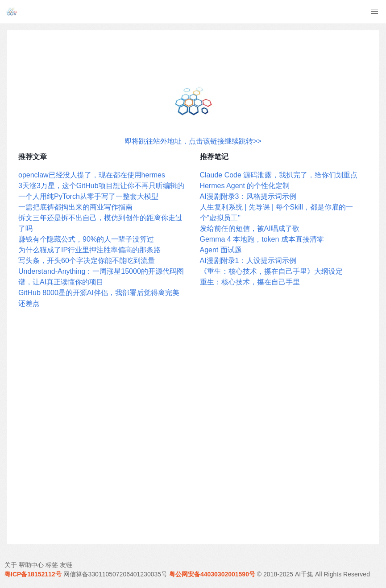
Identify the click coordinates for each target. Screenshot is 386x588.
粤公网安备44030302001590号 (212, 574)
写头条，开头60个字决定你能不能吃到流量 (87, 261)
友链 (66, 565)
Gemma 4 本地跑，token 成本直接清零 (262, 239)
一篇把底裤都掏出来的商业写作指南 (75, 207)
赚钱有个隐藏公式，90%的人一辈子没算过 (86, 239)
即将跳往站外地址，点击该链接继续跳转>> (193, 141)
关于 (11, 565)
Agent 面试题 (221, 250)
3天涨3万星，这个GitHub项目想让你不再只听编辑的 (101, 186)
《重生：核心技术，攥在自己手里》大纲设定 (271, 271)
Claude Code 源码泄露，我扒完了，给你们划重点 (279, 175)
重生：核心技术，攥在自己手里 (250, 282)
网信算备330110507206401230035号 (116, 574)
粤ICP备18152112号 (33, 574)
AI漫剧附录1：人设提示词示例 (248, 261)
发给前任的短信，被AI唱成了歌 (250, 228)
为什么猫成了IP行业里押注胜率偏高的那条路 (89, 250)
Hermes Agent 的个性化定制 (245, 186)
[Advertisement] (193, 427)
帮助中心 (31, 565)
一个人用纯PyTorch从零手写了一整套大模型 (88, 196)
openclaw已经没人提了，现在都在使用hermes (92, 175)
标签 (52, 565)
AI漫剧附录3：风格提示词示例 (248, 196)
